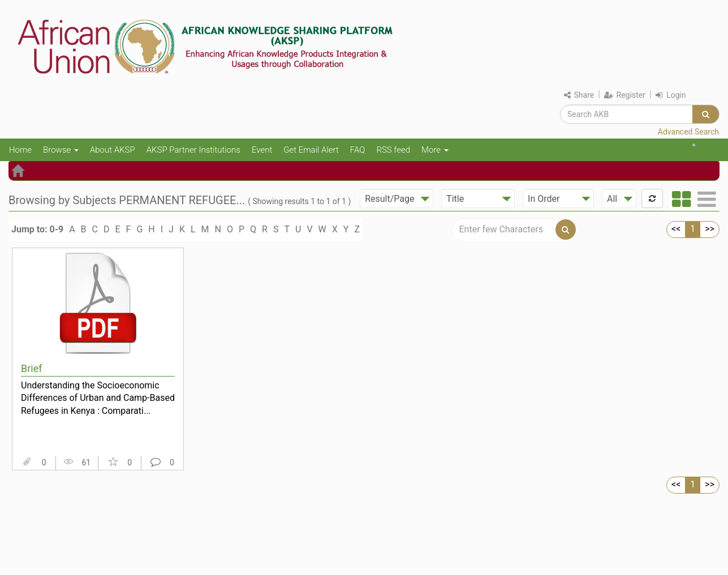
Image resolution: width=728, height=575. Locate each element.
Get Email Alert (311, 150)
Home (20, 150)
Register (625, 95)
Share (579, 95)
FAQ (358, 150)
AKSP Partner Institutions (193, 150)
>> (710, 229)
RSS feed (393, 150)
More (435, 150)
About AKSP (113, 150)
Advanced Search (688, 132)
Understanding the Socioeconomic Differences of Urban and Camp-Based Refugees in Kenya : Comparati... (98, 398)
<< (676, 229)
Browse (61, 150)
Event (262, 150)
